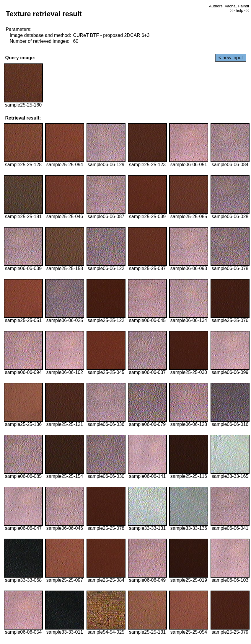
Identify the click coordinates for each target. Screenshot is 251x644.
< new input (231, 58)
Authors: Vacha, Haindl (229, 6)
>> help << (239, 10)
